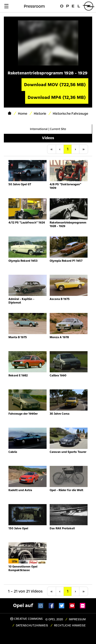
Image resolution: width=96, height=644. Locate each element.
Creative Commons (26, 619)
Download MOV (55, 85)
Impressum (77, 619)
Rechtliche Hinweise (70, 626)
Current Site (58, 129)
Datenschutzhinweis (32, 626)
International (39, 129)
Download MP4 (57, 97)
